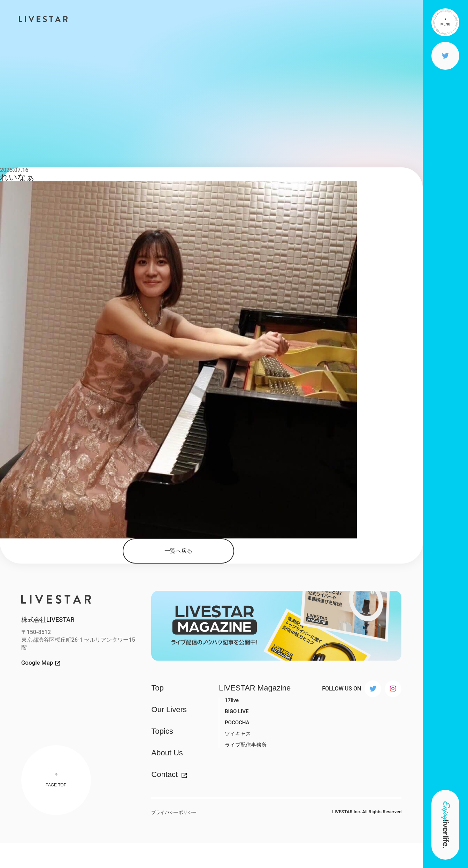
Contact (164, 775)
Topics (162, 731)
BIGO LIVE (237, 711)
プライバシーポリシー (174, 812)
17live (232, 700)
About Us (167, 753)
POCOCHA (237, 723)
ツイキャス (238, 734)
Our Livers (169, 710)
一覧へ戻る (178, 551)
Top (157, 688)
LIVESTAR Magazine (255, 688)
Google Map (37, 663)
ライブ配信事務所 (246, 745)
